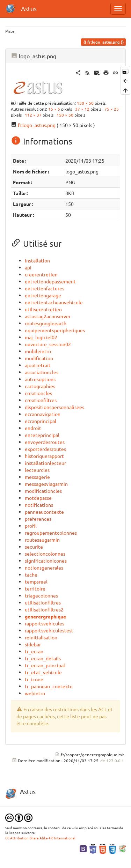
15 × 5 (54, 109)
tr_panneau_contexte (49, 686)
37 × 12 (82, 109)
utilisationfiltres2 (44, 609)
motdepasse (38, 498)
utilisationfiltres (43, 602)
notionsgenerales (44, 567)
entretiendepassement (50, 281)
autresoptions (40, 379)
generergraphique (45, 616)
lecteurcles (37, 470)
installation (37, 260)
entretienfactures (45, 288)
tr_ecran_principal (45, 665)
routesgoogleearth (46, 323)
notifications (39, 505)
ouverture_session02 (48, 344)
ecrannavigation (43, 414)
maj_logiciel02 (41, 337)
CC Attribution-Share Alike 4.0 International (40, 838)
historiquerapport (44, 456)
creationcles (38, 393)
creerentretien (41, 274)
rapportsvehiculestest (49, 630)
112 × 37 (33, 115)
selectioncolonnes (45, 554)
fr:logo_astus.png (37, 125)
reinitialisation (41, 637)
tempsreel (36, 581)
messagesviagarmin (46, 484)
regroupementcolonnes (51, 533)
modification (39, 358)
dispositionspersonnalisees (54, 407)
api (28, 267)
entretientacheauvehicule (54, 302)
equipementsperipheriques (55, 330)
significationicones (46, 561)
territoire (35, 588)
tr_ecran (34, 651)
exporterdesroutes (45, 449)
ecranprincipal (41, 421)
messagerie (37, 477)
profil (31, 526)
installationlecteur (45, 463)
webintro (35, 693)
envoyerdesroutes (45, 442)
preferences (38, 519)
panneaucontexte (44, 512)
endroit (33, 428)
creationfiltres (41, 400)
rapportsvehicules (45, 623)
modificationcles (43, 491)
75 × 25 (112, 109)
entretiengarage (43, 295)
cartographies (40, 386)
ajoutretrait (38, 365)
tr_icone (34, 679)
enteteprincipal (42, 435)
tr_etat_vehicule (43, 672)
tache (31, 574)
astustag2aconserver (48, 316)
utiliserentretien (43, 309)
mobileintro (38, 351)
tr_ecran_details (43, 658)
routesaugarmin (42, 540)
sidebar (33, 644)
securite (34, 547)
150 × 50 (85, 103)
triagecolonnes (41, 595)
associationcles (42, 372)
